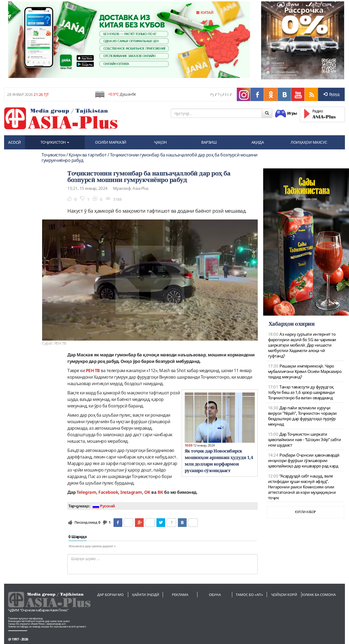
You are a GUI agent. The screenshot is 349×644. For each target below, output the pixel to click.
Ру (212, 94)
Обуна (215, 595)
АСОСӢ (15, 142)
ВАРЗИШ (209, 142)
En (227, 94)
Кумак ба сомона (319, 595)
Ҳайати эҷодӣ (146, 595)
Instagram (131, 492)
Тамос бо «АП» (249, 595)
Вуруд (331, 94)
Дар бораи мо (110, 595)
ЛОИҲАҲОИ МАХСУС (309, 142)
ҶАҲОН (160, 142)
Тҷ (219, 94)
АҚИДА (258, 142)
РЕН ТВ (93, 370)
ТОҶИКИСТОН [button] (55, 142)
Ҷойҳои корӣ (284, 595)
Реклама (180, 595)
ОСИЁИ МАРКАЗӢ (111, 142)
